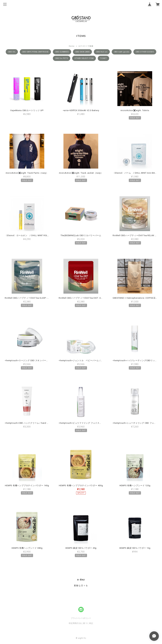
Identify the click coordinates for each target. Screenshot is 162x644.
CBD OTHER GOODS (145, 52)
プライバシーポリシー (81, 618)
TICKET (103, 58)
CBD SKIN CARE (82, 52)
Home (72, 46)
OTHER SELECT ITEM (84, 58)
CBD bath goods (122, 52)
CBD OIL (12, 52)
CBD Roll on (102, 52)
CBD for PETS (62, 58)
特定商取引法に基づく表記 (81, 623)
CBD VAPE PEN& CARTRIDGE (35, 52)
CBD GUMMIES (62, 52)
